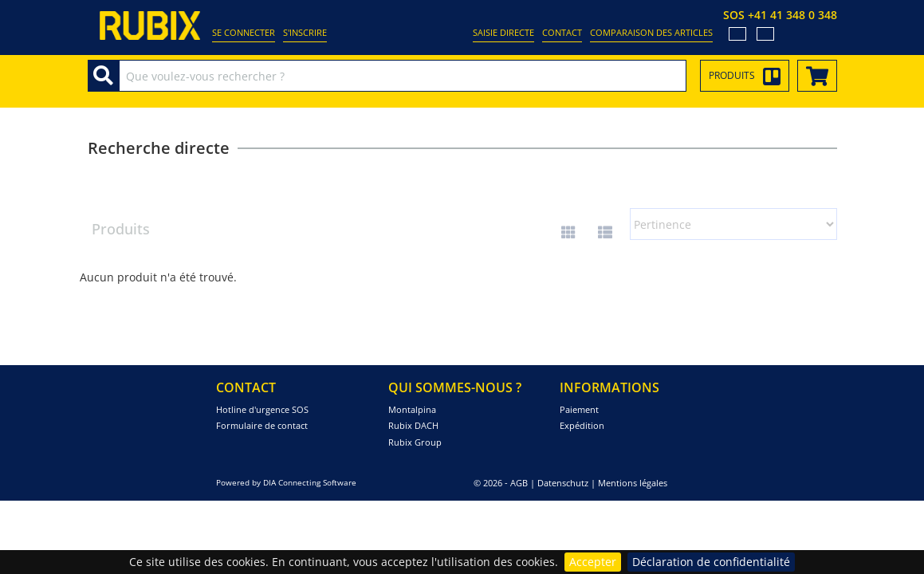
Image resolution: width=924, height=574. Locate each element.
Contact (562, 32)
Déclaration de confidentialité (711, 562)
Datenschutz (563, 483)
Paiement (579, 409)
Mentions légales (633, 483)
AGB (519, 483)
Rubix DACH (413, 425)
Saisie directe (503, 32)
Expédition (582, 425)
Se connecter (244, 32)
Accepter (593, 562)
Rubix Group (415, 442)
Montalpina (412, 409)
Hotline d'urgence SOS (262, 409)
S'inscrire (305, 32)
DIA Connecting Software (310, 482)
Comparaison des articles (651, 32)
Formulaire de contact (262, 425)
